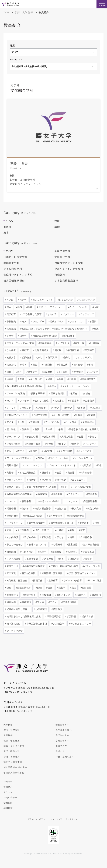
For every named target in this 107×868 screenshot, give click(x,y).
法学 (22, 422)
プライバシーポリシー (37, 819)
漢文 (34, 365)
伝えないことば (87, 300)
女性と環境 (49, 437)
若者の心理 (32, 437)
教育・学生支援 (12, 741)
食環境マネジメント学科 (69, 263)
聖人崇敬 (11, 429)
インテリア (90, 444)
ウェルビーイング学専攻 (69, 269)
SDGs (40, 458)
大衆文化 (11, 365)
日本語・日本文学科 (15, 257)
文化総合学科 (62, 257)
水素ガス (81, 595)
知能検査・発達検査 (17, 581)
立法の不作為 (52, 422)
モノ (24, 322)
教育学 (42, 552)
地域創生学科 (11, 263)
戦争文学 (32, 372)
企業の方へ (61, 751)
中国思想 (47, 365)
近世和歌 (78, 372)
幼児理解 (48, 559)
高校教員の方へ (64, 730)
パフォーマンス (92, 566)
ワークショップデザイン (19, 458)
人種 (96, 307)
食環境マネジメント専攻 (18, 275)
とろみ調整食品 (27, 473)
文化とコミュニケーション (75, 386)
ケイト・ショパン (79, 307)
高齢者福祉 (12, 465)
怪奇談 (10, 379)
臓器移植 (96, 595)
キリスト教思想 (61, 415)
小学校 (60, 530)
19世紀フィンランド (17, 415)
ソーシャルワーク (83, 458)
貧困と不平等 (37, 393)
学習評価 (71, 616)
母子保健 (61, 480)
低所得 (25, 429)
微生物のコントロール (62, 523)
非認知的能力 (88, 379)
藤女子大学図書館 (13, 762)
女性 (81, 437)
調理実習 (42, 494)
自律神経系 (86, 537)
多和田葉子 (69, 336)
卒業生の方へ (62, 741)
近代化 (66, 357)
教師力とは (12, 566)
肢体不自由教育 (91, 545)
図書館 (81, 408)
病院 (73, 588)
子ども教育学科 (13, 269)
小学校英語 (41, 609)
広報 (99, 465)
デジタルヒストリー (80, 624)
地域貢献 (86, 465)
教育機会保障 (33, 444)
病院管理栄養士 (91, 501)
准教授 (7, 227)
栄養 (60, 429)
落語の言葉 (45, 343)
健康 (72, 537)
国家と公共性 (57, 393)
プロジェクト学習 (59, 458)
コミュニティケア (33, 465)
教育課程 (59, 401)
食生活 (49, 429)
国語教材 (47, 372)
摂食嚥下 (46, 473)
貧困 (9, 307)
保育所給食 (86, 473)
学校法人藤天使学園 (14, 772)
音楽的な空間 (28, 573)
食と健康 (46, 480)
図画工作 (37, 581)
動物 (30, 307)
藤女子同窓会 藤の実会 (15, 767)
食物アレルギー (14, 480)
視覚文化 (41, 408)
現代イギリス (57, 322)
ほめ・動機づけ (42, 530)
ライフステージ (14, 523)
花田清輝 (52, 357)
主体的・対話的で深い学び (64, 566)
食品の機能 (12, 516)
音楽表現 (11, 573)
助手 (6, 232)
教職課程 (60, 275)
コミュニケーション (42, 300)
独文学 (23, 336)
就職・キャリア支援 (14, 746)
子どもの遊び (13, 559)
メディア (11, 408)
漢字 (24, 365)
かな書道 (11, 350)
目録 (39, 588)
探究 (82, 530)
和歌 (91, 365)
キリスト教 (36, 379)
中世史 (55, 408)
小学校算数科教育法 (34, 566)
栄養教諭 (57, 494)
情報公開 (8, 803)
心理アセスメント (37, 545)
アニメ (53, 602)
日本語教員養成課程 (66, 281)
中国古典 (63, 365)
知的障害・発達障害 (52, 573)
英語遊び (57, 609)
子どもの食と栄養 (82, 487)
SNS (9, 588)
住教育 (75, 444)
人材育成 (47, 451)
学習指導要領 (53, 616)
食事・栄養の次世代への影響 (41, 487)
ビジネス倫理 (41, 401)
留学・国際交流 (12, 751)
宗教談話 (11, 329)
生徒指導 (89, 401)
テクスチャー (75, 494)
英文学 (10, 336)
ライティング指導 (73, 581)
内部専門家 (27, 552)
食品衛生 (84, 523)
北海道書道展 (41, 350)
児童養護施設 (70, 602)
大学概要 (8, 725)
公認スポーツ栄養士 (49, 501)
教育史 (74, 393)
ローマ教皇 (71, 422)
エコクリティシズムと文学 (20, 343)
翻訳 (96, 329)
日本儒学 (78, 365)
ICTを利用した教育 (31, 314)
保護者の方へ (62, 746)
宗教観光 (11, 322)
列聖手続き (88, 422)
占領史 (87, 393)
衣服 (9, 451)
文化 (39, 357)
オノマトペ (63, 343)
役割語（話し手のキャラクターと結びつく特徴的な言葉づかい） (55, 329)
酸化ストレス (63, 595)
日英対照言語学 (42, 509)
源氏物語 (26, 357)
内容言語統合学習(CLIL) (44, 336)
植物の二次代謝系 (33, 516)
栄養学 (62, 588)
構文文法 (76, 509)
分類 (50, 588)
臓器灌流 (26, 602)
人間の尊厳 (67, 437)
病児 (61, 559)
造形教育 (53, 581)
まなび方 (52, 314)
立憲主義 (34, 422)
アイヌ (10, 422)
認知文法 (61, 509)
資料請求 (8, 787)
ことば (10, 300)
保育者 (88, 559)
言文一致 (79, 343)
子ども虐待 (30, 537)
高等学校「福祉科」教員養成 (84, 429)
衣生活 (20, 451)
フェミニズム (76, 322)
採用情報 (8, 808)
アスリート (71, 501)
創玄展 (58, 350)
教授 (57, 221)
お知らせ (8, 781)
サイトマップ (56, 819)
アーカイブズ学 (14, 631)
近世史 (68, 408)
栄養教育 (92, 494)
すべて (10, 221)
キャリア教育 (85, 451)
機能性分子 (30, 595)
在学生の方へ (62, 735)
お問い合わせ (10, 797)
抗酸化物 (46, 595)
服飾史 (33, 451)
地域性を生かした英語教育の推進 (23, 616)
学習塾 (49, 444)
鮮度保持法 (12, 595)
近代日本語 (87, 616)
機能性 (71, 473)
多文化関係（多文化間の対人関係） (25, 386)
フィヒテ (24, 401)
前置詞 (93, 322)
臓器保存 (11, 602)
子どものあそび (14, 545)
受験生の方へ (62, 725)
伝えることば (66, 300)
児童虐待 (73, 545)
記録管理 (95, 408)
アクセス (8, 792)
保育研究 (72, 552)
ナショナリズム (84, 357)
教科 (72, 530)
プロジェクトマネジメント (62, 465)
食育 (64, 487)
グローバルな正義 (15, 393)
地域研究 (26, 408)
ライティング (87, 314)
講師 (57, 227)
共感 (19, 307)
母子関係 (63, 372)
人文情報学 (58, 624)
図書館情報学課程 (14, 281)
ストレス (11, 501)
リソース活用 (95, 581)
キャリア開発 (65, 451)
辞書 (50, 379)
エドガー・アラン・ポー (51, 307)
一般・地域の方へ (65, 756)
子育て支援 (88, 552)
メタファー (68, 314)
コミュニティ (79, 480)
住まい (62, 444)
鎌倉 (9, 372)
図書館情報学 (24, 588)
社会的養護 (12, 537)
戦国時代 (95, 343)
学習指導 (74, 401)
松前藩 (91, 415)
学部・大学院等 (24, 12)
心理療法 (57, 545)
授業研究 (57, 552)
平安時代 (89, 350)
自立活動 (11, 552)
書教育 (25, 350)
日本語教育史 (13, 624)
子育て (93, 437)
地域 (97, 523)
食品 (59, 473)
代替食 (32, 480)
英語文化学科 (62, 251)
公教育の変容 (13, 444)
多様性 (52, 386)
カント (10, 401)
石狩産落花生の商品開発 (19, 494)
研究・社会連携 (12, 756)
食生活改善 (23, 530)
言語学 (23, 300)
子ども (60, 537)
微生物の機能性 (36, 523)
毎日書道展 (73, 350)
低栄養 (25, 509)
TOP (6, 12)
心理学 (72, 379)
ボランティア (13, 437)
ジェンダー (38, 322)
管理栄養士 (27, 501)
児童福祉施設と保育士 (18, 609)
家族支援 (46, 537)
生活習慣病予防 (76, 516)
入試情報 (8, 735)
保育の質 (74, 559)
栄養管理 (11, 509)
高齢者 (10, 473)
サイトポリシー (73, 819)
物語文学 (11, 357)
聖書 (22, 379)
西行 (19, 372)
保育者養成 (32, 559)
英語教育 (11, 314)
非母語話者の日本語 (36, 624)
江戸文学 (93, 372)
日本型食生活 (55, 516)
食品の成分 (93, 509)
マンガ (40, 602)
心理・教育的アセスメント (82, 573)
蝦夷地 (78, 415)
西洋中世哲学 (40, 415)
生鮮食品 (86, 588)
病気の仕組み (13, 487)
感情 (60, 379)
